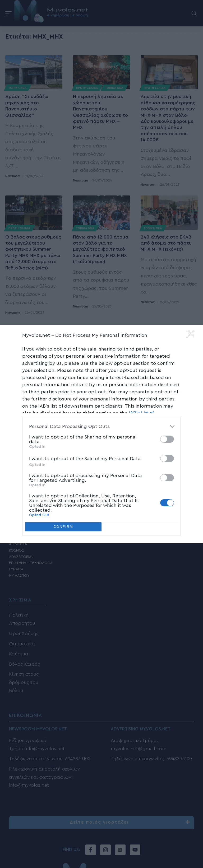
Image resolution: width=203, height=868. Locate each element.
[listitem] (101, 426)
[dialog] (101, 434)
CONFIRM (63, 527)
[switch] (167, 439)
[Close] (193, 335)
